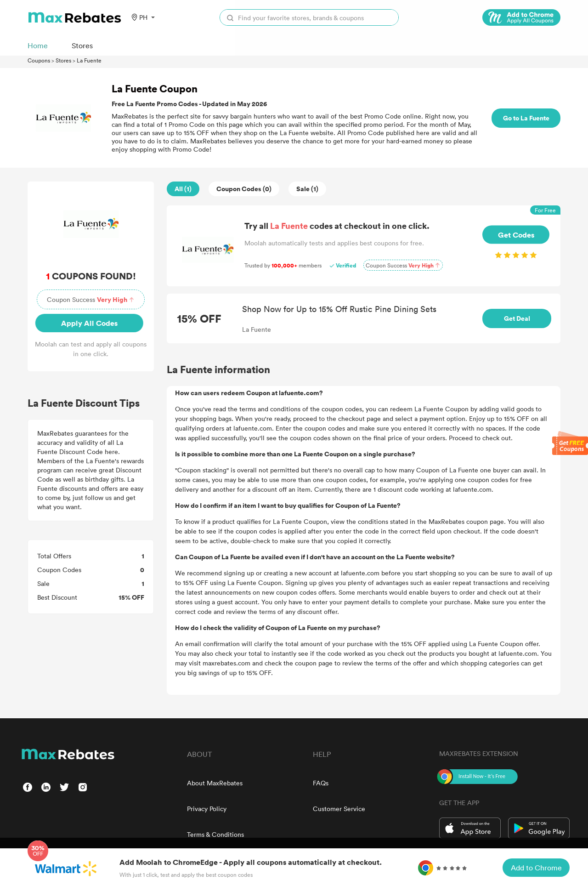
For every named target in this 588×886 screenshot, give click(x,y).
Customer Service (339, 809)
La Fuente (89, 60)
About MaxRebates (215, 783)
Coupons (39, 60)
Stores (63, 60)
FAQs (321, 783)
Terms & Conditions (215, 834)
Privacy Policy (207, 809)
